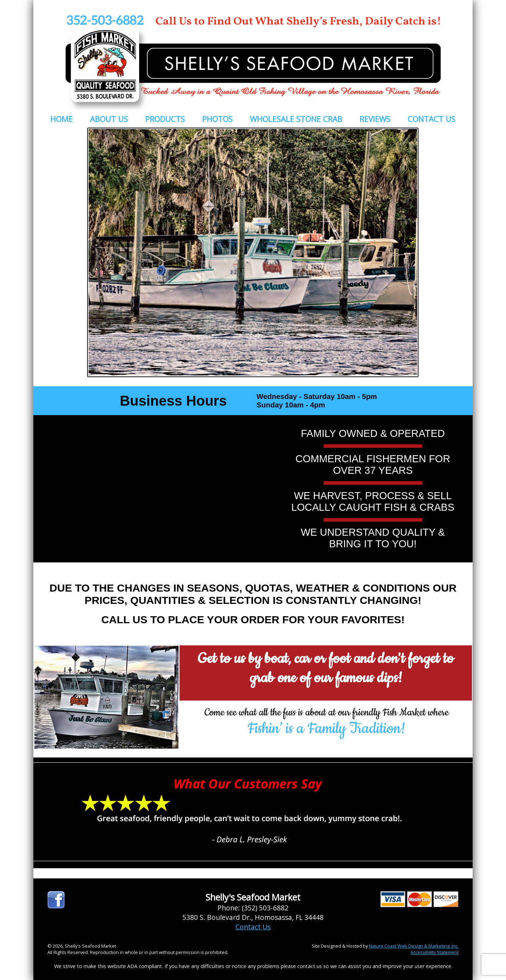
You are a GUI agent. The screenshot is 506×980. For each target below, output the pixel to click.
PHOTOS (217, 119)
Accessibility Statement (434, 952)
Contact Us (253, 927)
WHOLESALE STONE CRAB (296, 119)
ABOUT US (109, 119)
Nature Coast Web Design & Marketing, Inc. (414, 946)
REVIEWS (375, 119)
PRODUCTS (165, 119)
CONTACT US (432, 119)
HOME (61, 119)
